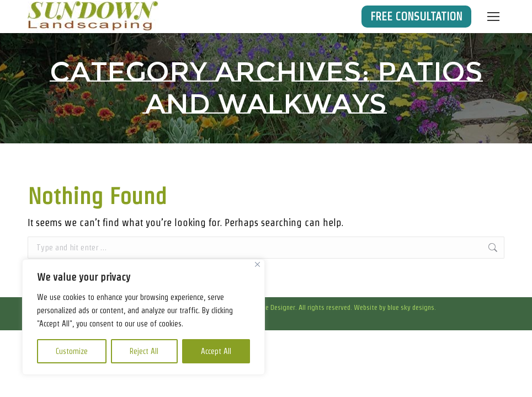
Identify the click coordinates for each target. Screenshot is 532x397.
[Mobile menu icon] (493, 17)
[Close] (257, 264)
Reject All (144, 351)
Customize (72, 351)
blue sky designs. (412, 307)
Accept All (216, 351)
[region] (143, 317)
